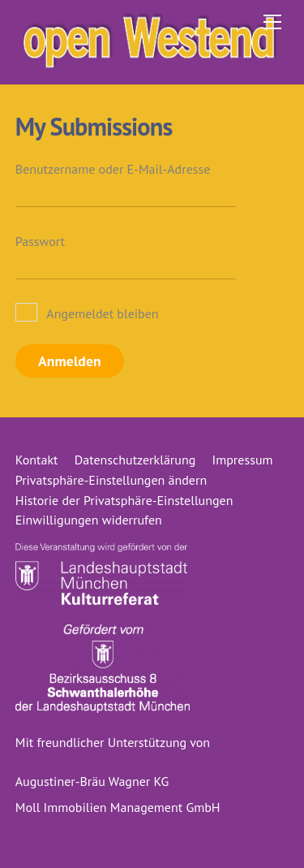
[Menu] (272, 22)
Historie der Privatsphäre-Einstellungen (124, 500)
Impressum (243, 460)
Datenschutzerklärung (135, 460)
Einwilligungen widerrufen (89, 520)
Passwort (40, 241)
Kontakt (37, 460)
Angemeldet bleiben (87, 313)
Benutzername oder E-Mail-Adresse (113, 169)
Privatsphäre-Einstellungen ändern (111, 480)
